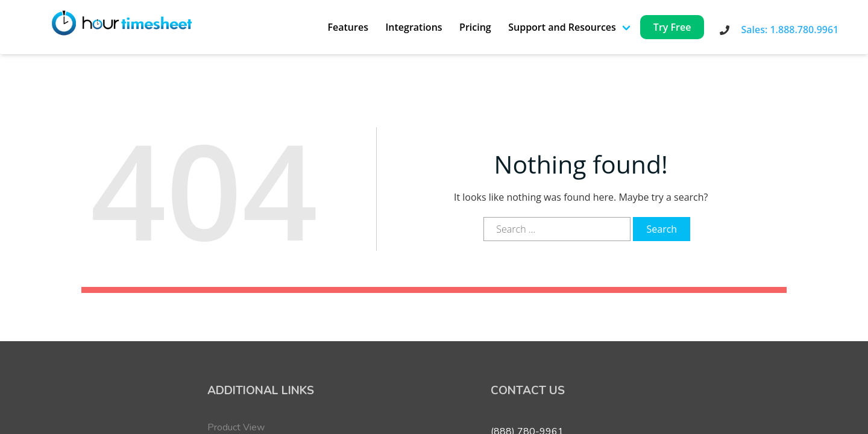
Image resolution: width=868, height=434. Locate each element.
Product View (236, 427)
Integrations (414, 27)
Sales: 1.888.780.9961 (790, 30)
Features (348, 27)
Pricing (475, 27)
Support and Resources (562, 27)
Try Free (672, 27)
